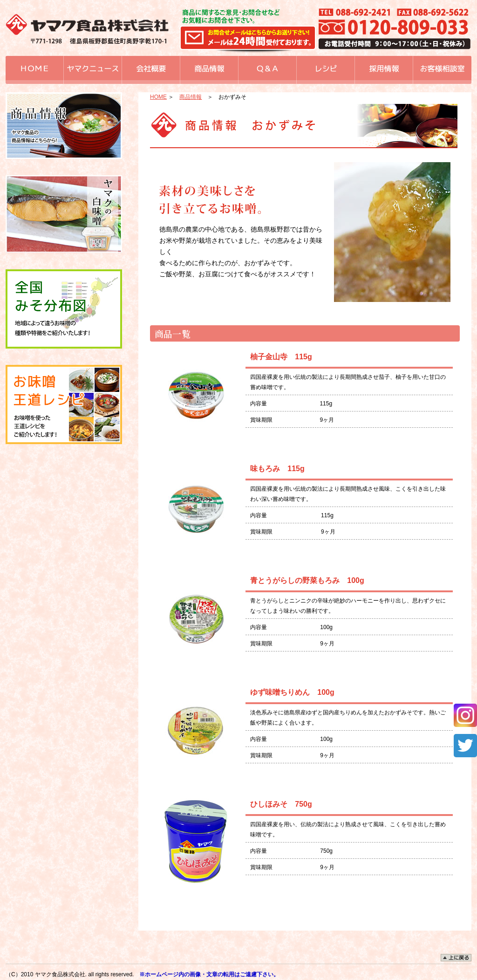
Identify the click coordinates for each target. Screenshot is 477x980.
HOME (158, 97)
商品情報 (191, 97)
